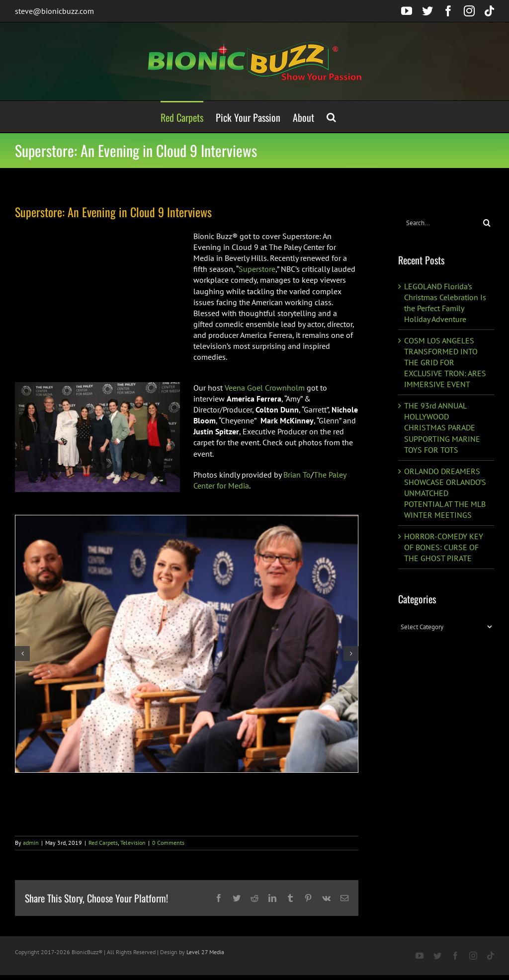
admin (31, 843)
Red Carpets (103, 843)
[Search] (487, 223)
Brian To (296, 475)
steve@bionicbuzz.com (54, 11)
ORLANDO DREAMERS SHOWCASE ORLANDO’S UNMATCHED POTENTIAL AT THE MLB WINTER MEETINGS (445, 493)
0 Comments (168, 843)
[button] (331, 117)
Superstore (257, 269)
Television (133, 843)
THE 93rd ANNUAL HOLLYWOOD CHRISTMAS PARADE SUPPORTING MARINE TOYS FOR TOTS (442, 427)
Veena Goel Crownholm (265, 388)
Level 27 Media (205, 952)
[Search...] (439, 223)
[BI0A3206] (187, 644)
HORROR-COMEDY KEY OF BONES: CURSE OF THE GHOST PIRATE (444, 547)
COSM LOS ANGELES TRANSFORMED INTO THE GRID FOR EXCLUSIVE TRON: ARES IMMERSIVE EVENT (445, 362)
